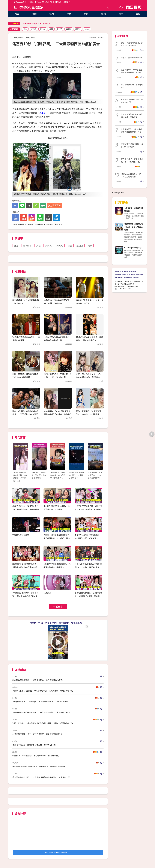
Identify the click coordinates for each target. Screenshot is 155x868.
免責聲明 (136, 277)
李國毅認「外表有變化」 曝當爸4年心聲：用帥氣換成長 (35, 756)
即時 (34, 14)
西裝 (70, 245)
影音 (69, 14)
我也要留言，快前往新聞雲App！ (58, 852)
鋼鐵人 (48, 245)
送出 (121, 7)
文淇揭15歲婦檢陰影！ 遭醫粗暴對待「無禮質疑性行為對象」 (38, 680)
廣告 (90, 245)
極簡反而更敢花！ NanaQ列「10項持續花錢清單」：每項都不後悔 (40, 701)
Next (100, 459)
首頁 (17, 14)
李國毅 (69, 29)
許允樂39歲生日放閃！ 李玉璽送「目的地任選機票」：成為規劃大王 (41, 777)
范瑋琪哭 (47, 593)
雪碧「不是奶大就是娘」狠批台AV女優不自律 (132, 44)
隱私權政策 (119, 277)
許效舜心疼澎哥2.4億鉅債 (131, 58)
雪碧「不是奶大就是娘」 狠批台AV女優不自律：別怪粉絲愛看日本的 (89, 377)
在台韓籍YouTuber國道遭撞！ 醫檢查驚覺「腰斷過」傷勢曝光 (39, 766)
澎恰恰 (43, 29)
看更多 (59, 607)
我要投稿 (118, 271)
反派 (38, 245)
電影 (121, 14)
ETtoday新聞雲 (20, 2)
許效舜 (34, 29)
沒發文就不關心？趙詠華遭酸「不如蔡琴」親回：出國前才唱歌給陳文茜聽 (43, 723)
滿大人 (60, 245)
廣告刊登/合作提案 (121, 274)
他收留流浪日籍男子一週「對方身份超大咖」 (131, 175)
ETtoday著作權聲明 (52, 224)
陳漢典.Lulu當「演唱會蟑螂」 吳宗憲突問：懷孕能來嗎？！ (58, 623)
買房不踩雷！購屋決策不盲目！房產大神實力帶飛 (134, 227)
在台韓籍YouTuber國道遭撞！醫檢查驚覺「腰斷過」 (132, 71)
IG (139, 7)
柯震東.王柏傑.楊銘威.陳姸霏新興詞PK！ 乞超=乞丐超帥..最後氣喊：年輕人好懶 (88, 567)
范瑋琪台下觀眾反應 (21, 535)
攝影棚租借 (57, 2)
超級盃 (80, 245)
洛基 (16, 245)
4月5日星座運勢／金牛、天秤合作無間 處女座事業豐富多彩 (37, 734)
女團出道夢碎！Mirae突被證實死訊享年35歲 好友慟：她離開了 (132, 131)
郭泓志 (78, 29)
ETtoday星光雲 (29, 8)
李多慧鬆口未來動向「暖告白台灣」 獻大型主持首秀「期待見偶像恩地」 (26, 596)
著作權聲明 (128, 277)
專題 (138, 14)
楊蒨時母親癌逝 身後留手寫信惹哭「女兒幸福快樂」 (35, 745)
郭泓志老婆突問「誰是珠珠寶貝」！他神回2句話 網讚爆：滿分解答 (89, 414)
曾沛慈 (59, 29)
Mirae (87, 29)
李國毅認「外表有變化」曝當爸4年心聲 (132, 101)
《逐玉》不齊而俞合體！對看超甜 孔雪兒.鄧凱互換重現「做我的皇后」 (89, 509)
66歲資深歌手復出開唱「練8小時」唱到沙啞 (132, 145)
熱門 (52, 14)
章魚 (25, 29)
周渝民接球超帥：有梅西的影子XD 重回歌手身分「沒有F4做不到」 (26, 509)
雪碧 (51, 29)
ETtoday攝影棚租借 (133, 247)
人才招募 (125, 271)
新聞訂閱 (67, 2)
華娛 (104, 14)
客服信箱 (132, 274)
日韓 (86, 14)
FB (135, 7)
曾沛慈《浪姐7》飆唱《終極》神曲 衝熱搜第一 (132, 116)
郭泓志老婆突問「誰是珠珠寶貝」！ (132, 86)
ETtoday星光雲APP (43, 2)
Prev (16, 459)
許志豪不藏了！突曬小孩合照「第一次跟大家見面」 (132, 160)
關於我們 (132, 271)
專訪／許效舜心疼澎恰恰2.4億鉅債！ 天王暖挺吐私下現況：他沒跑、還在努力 (26, 414)
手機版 (31, 2)
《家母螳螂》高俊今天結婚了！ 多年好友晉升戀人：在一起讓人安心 (41, 712)
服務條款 (140, 274)
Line (132, 7)
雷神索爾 (27, 245)
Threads (128, 7)
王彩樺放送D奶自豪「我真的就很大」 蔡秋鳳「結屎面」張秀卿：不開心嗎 (88, 596)
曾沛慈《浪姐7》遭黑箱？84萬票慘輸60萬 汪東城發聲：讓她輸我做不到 (43, 691)
